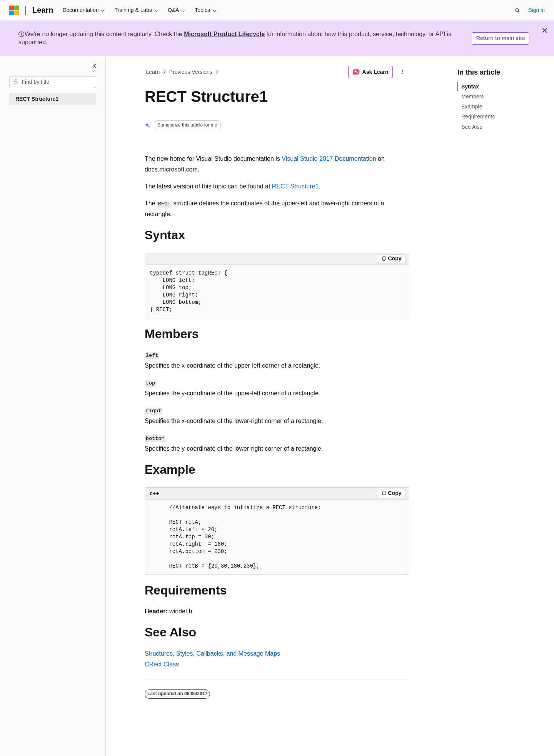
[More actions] (403, 72)
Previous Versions (191, 72)
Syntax (470, 87)
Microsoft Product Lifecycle (224, 34)
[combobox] (53, 82)
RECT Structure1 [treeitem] (37, 99)
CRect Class (162, 664)
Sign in (536, 10)
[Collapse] (94, 66)
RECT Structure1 (295, 186)
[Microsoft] (14, 10)
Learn (153, 72)
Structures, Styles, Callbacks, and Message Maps (212, 654)
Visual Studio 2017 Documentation (329, 159)
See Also (472, 127)
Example (472, 107)
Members (472, 97)
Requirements (478, 117)
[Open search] (517, 10)
